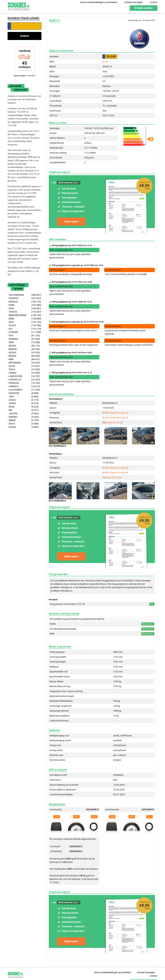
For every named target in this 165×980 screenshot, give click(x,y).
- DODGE (23, 427)
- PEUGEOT (24, 298)
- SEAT (24, 342)
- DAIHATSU (23, 393)
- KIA (24, 329)
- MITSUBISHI (24, 363)
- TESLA (24, 369)
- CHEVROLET (24, 380)
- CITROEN (24, 332)
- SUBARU (23, 417)
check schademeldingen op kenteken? (99, 2)
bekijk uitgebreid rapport (115, 413)
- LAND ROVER (24, 376)
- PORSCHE (24, 383)
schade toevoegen (134, 2)
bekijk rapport (71, 221)
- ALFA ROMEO (24, 390)
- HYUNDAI (24, 339)
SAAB (105, 62)
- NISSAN (24, 349)
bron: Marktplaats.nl (57, 446)
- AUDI (24, 322)
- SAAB (23, 407)
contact (154, 2)
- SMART (23, 420)
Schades (19, 6)
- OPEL (24, 309)
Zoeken (25, 36)
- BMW (24, 319)
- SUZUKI (24, 353)
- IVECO (23, 424)
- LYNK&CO (24, 386)
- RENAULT (24, 302)
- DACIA (24, 366)
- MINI (24, 359)
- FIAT (24, 336)
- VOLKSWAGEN (24, 295)
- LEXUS (23, 400)
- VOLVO (24, 325)
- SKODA (24, 346)
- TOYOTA (24, 312)
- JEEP (23, 397)
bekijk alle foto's (114, 422)
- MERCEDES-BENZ (24, 315)
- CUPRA (23, 403)
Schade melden (144, 8)
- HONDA (24, 373)
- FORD (24, 305)
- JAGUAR (23, 414)
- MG (23, 410)
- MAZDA (24, 356)
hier (34, 271)
